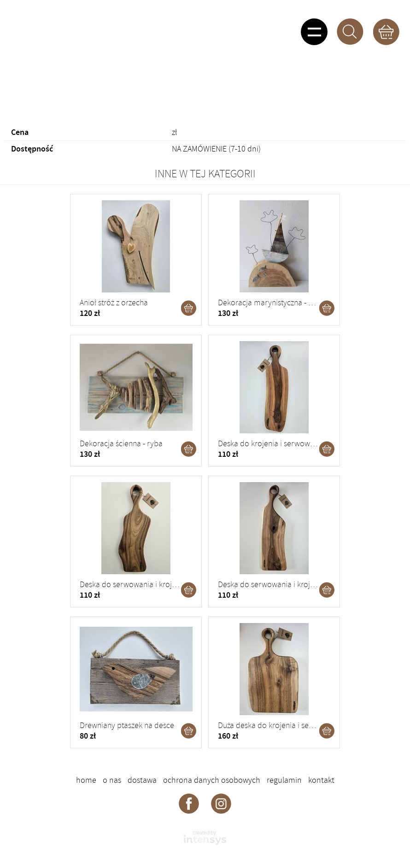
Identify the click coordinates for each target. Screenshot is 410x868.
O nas (112, 780)
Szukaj (350, 32)
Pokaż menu (314, 32)
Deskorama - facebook (189, 803)
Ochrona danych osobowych (212, 780)
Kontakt (321, 780)
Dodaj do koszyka (189, 308)
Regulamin (284, 780)
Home (86, 780)
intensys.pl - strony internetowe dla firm (205, 838)
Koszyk (386, 32)
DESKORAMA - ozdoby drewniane (67, 30)
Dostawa (142, 780)
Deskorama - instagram (221, 803)
